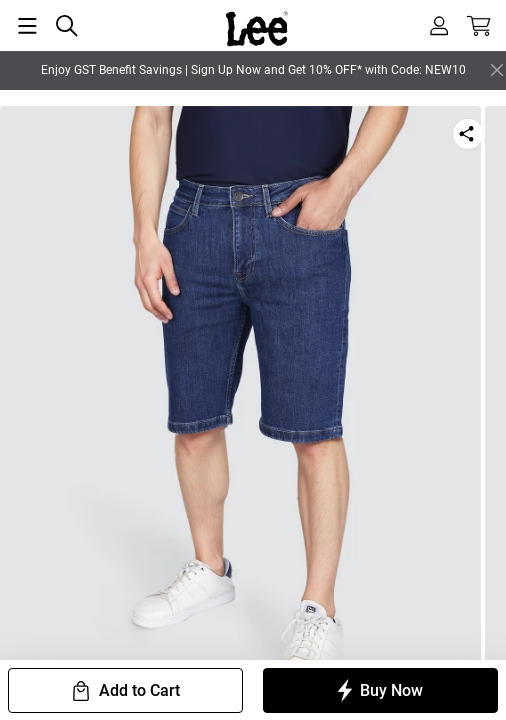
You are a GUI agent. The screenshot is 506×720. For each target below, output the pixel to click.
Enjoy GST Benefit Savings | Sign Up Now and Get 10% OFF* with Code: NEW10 (253, 70)
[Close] (497, 70)
